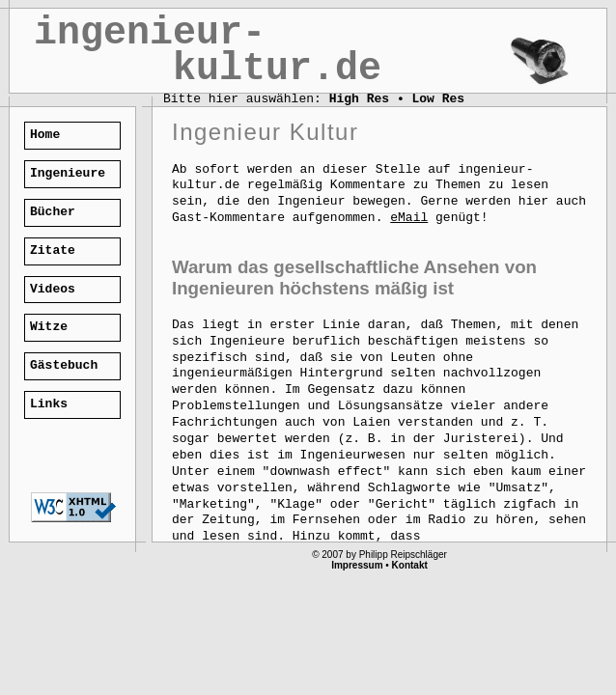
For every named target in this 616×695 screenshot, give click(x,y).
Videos (53, 289)
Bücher (53, 212)
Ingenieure (68, 173)
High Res (359, 99)
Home (45, 135)
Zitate (53, 250)
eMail (409, 218)
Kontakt (410, 565)
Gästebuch (64, 365)
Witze (49, 327)
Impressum (357, 565)
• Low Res (431, 99)
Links (49, 404)
